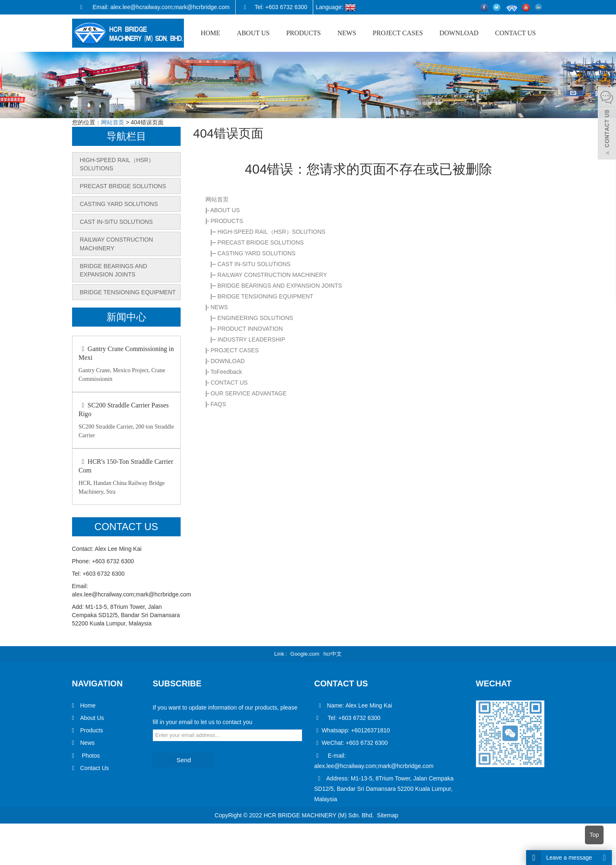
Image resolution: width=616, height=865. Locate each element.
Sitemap (388, 815)
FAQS (218, 404)
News (88, 743)
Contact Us (95, 768)
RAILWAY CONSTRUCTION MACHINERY (272, 275)
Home (88, 705)
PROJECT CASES (398, 33)
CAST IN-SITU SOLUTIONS (254, 264)
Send (184, 760)
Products (92, 730)
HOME (210, 33)
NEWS (347, 33)
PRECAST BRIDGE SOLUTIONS (261, 242)
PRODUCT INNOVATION (250, 329)
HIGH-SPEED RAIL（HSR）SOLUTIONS (272, 232)
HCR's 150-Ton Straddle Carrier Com (126, 466)
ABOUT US (253, 33)
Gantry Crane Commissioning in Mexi (126, 353)
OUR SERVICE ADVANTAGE (249, 393)
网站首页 (113, 122)
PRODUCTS (304, 33)
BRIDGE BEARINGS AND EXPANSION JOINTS (280, 286)
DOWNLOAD (459, 33)
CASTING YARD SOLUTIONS (257, 253)
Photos (90, 755)
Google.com (305, 654)
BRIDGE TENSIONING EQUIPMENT (266, 296)
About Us (92, 718)
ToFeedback (226, 372)
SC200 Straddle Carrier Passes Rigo (124, 409)
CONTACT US (515, 33)
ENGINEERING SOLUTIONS (255, 318)
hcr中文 (333, 654)
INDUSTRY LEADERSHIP (251, 339)
